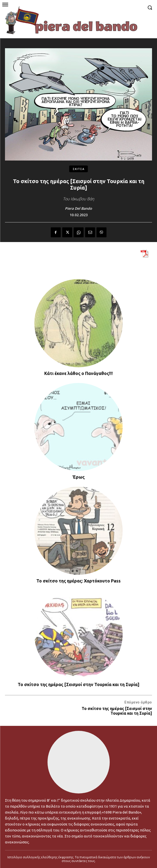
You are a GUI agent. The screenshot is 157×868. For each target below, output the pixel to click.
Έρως (78, 477)
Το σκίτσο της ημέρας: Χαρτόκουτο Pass (78, 581)
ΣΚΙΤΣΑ (78, 169)
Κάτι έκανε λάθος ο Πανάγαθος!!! (78, 373)
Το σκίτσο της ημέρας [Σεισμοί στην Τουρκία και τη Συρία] (78, 684)
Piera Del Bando (78, 209)
